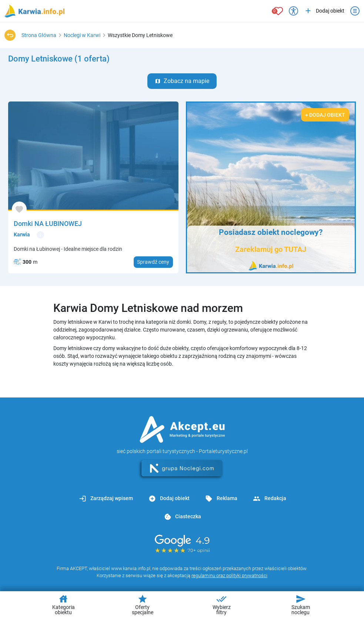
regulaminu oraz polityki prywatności (229, 575)
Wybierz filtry (222, 605)
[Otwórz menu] (355, 11)
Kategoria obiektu (64, 605)
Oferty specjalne (143, 605)
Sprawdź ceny (153, 262)
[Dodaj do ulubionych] (19, 209)
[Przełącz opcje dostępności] (293, 11)
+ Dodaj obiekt (325, 115)
